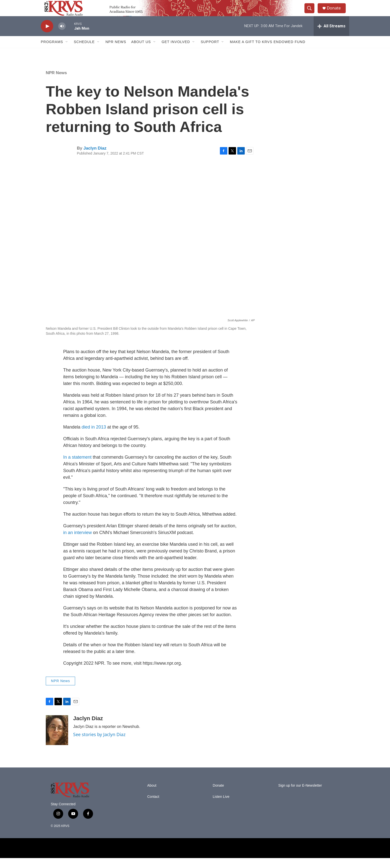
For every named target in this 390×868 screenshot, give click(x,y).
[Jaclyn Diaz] (57, 740)
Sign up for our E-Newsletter (300, 795)
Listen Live (221, 807)
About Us (141, 52)
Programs (52, 52)
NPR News (116, 52)
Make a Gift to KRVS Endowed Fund (268, 52)
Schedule (84, 52)
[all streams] (331, 36)
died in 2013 (94, 437)
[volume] (62, 36)
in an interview (77, 542)
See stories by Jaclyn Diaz (99, 744)
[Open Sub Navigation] (67, 52)
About (152, 795)
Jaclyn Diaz (95, 158)
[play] (47, 36)
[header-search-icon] (311, 13)
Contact (153, 807)
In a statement (78, 467)
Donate (337, 13)
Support (210, 52)
